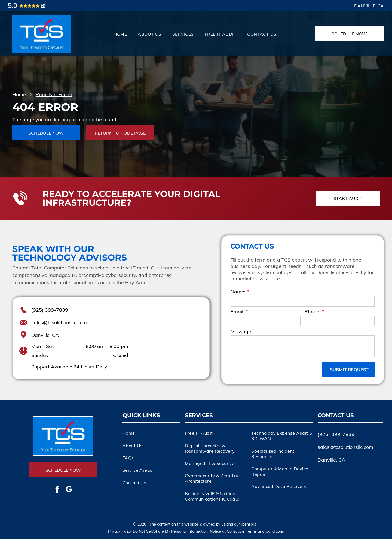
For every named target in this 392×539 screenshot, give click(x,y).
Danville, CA (45, 335)
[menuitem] (120, 34)
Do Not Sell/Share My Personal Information (170, 531)
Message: (241, 331)
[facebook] (57, 490)
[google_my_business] (69, 490)
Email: (237, 312)
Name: (238, 292)
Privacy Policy (120, 531)
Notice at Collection (227, 531)
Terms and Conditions (265, 531)
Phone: (313, 312)
